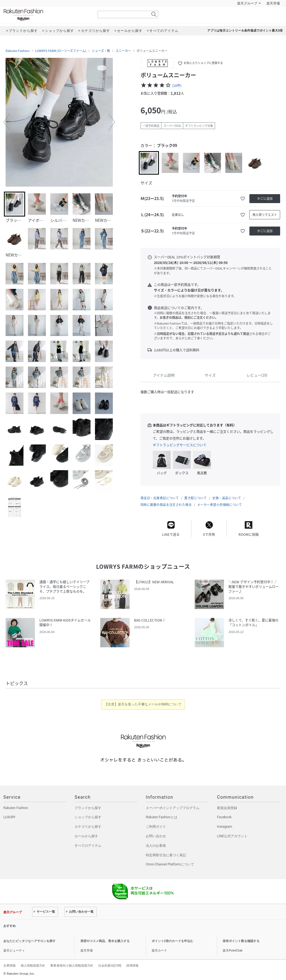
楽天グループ (247, 3)
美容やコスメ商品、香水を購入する (105, 941)
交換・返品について (227, 498)
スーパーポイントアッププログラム (173, 808)
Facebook (224, 817)
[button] (7, 122)
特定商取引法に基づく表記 (166, 855)
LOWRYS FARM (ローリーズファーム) (61, 51)
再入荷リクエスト (265, 215)
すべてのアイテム (88, 846)
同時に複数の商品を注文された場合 (166, 505)
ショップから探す (88, 817)
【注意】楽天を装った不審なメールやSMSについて (143, 704)
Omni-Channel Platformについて (170, 864)
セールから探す (86, 836)
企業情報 (9, 965)
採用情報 (132, 965)
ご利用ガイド (156, 827)
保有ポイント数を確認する (241, 941)
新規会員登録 (227, 808)
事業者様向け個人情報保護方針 (72, 965)
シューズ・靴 (101, 51)
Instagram (225, 827)
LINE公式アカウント (232, 836)
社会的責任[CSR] (110, 965)
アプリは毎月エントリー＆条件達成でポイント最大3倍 (245, 31)
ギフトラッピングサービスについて (180, 445)
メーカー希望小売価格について (220, 505)
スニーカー (123, 51)
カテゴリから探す (88, 827)
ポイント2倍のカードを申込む (172, 941)
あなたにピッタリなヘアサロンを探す (29, 941)
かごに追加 (265, 198)
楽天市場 (273, 3)
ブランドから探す (88, 808)
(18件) (177, 85)
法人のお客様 (156, 846)
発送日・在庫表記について (160, 498)
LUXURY (9, 817)
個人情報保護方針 (33, 965)
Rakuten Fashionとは (162, 817)
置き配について (196, 498)
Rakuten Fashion (47, 15)
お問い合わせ (156, 836)
